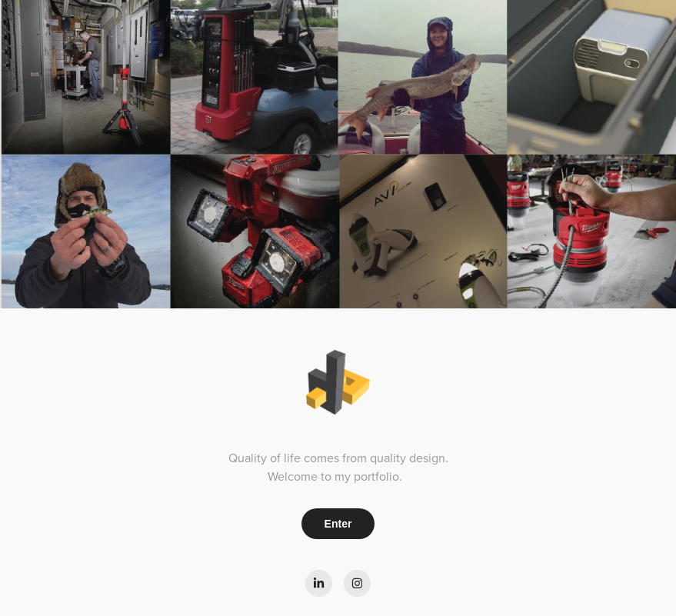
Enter (338, 524)
